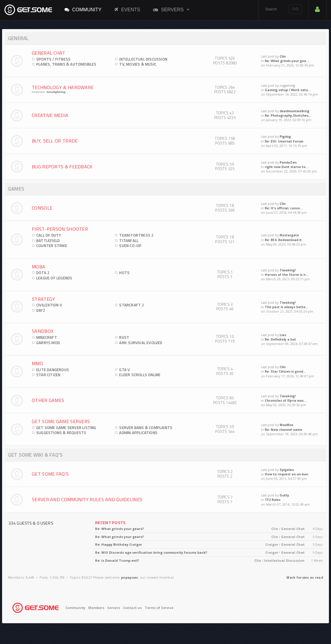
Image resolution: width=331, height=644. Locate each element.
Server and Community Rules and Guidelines (87, 499)
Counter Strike (52, 246)
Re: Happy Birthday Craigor (119, 544)
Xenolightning (56, 92)
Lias (283, 335)
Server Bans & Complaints (146, 428)
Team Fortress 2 (136, 235)
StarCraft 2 (131, 305)
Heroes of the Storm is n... (286, 274)
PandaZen (288, 162)
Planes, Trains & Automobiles (66, 64)
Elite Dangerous (53, 370)
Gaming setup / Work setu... (288, 90)
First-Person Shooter (60, 229)
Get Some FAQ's (50, 474)
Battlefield (48, 240)
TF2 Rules (273, 500)
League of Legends (54, 278)
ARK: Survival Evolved (141, 343)
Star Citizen (48, 375)
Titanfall (129, 240)
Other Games (48, 400)
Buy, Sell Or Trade (55, 141)
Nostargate (289, 235)
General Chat (49, 53)
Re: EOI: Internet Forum (284, 141)
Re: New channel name (283, 429)
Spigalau (287, 470)
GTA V (124, 370)
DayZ (41, 310)
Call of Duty (49, 235)
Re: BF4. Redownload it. (284, 240)
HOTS (124, 273)
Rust (124, 337)
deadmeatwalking (294, 111)
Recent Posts (110, 523)
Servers (168, 10)
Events (127, 10)
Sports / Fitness (53, 59)
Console (42, 208)
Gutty (284, 495)
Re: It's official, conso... (284, 208)
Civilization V (49, 305)
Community (83, 10)
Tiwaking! (288, 270)
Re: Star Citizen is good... (285, 371)
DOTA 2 (43, 273)
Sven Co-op (130, 246)
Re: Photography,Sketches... (288, 115)
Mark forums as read (305, 577)
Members (96, 608)
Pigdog (285, 136)
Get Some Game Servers (61, 421)
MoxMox (286, 425)
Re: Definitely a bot (280, 339)
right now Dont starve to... (286, 167)
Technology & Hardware (63, 87)
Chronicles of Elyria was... (286, 400)
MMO (37, 363)
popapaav (129, 577)
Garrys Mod (48, 343)
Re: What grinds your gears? (119, 529)
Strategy (43, 299)
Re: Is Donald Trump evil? (117, 560)
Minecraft (47, 337)
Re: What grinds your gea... (287, 61)
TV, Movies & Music (138, 64)
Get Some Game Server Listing (66, 428)
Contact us (132, 608)
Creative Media (50, 115)
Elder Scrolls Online (140, 375)
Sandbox (43, 331)
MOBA (38, 267)
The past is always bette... (286, 307)
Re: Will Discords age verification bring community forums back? (151, 552)
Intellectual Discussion (143, 59)
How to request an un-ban (286, 474)
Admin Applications (138, 433)
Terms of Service (159, 608)
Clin (283, 56)
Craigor (272, 544)
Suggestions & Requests (61, 433)
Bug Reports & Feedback (62, 167)
